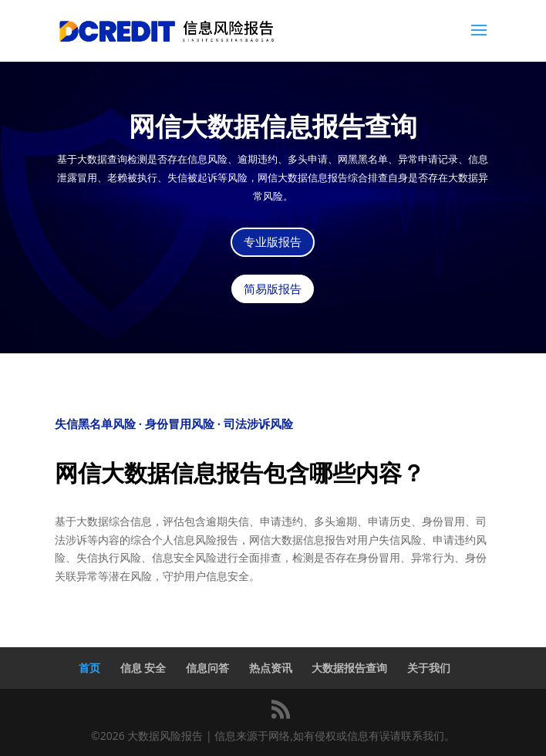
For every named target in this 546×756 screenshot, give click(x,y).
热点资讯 (271, 668)
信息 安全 (143, 668)
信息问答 (207, 668)
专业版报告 (273, 242)
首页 (89, 668)
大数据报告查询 (349, 668)
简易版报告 (273, 289)
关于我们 (429, 668)
